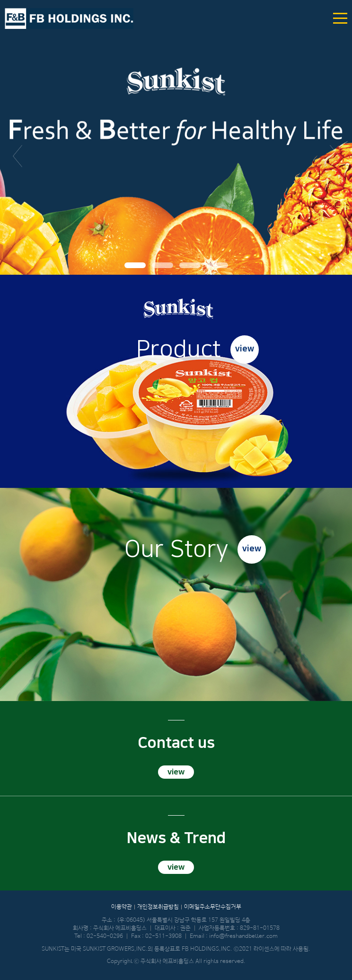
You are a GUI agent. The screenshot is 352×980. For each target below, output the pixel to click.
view (245, 349)
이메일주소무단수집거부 (213, 907)
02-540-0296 (105, 936)
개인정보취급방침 (158, 907)
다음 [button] (334, 156)
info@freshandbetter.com (243, 936)
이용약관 (122, 907)
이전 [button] (18, 156)
